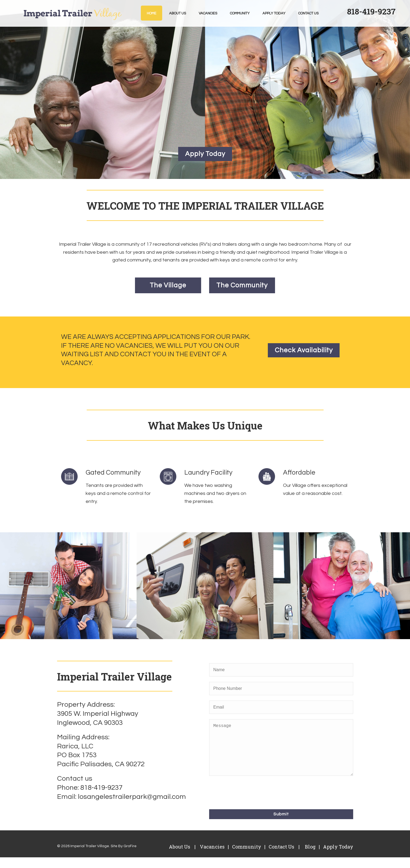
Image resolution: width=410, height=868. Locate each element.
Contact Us (308, 13)
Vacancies (208, 13)
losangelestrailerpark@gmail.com (132, 797)
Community (240, 13)
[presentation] (250, 802)
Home (152, 13)
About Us (178, 13)
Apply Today (274, 13)
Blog (310, 857)
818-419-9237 (371, 11)
